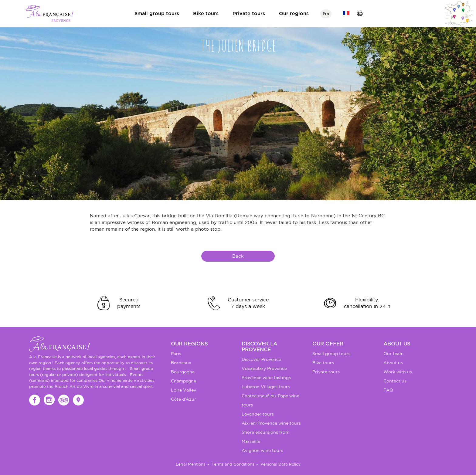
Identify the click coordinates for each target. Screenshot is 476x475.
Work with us (398, 372)
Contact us (395, 381)
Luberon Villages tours (266, 387)
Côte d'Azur (184, 399)
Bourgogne (183, 372)
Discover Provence (261, 359)
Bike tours (206, 13)
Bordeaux (181, 363)
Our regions (294, 13)
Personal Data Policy (280, 464)
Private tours (249, 13)
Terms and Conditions (233, 464)
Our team (393, 354)
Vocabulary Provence (264, 368)
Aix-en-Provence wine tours (271, 423)
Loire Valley (184, 390)
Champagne (184, 381)
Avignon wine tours (262, 450)
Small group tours (157, 13)
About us (393, 363)
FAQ (388, 390)
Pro (326, 14)
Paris (176, 354)
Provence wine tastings (266, 378)
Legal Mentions (190, 464)
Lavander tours (258, 414)
